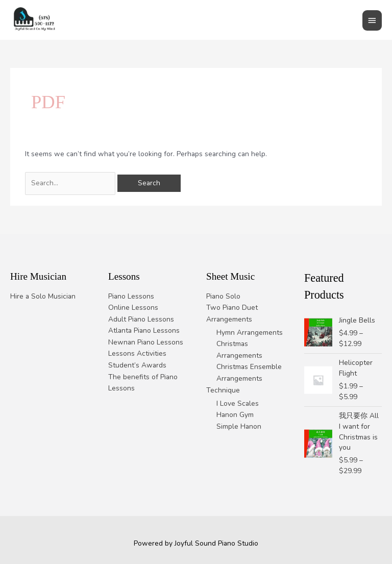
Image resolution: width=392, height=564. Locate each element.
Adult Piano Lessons (141, 319)
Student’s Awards (137, 365)
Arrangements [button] (229, 319)
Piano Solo (223, 296)
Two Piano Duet (232, 308)
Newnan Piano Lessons (146, 342)
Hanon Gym (235, 415)
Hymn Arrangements (250, 333)
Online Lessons (133, 308)
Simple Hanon (239, 426)
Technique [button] (223, 390)
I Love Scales (238, 403)
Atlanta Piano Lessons (144, 330)
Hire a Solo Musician (43, 296)
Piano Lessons (131, 296)
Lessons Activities (137, 353)
